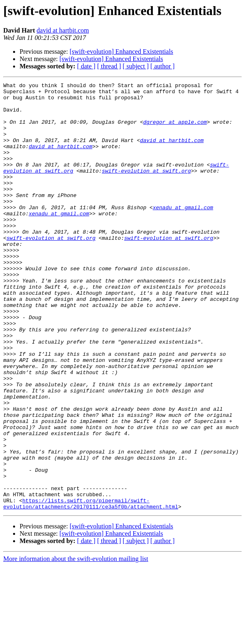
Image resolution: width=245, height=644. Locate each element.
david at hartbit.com (63, 30)
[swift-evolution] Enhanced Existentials (121, 51)
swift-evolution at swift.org (146, 189)
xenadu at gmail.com (183, 233)
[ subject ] (136, 66)
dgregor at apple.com (175, 130)
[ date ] (86, 66)
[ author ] (163, 66)
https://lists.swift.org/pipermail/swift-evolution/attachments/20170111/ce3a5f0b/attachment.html (91, 581)
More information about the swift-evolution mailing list (76, 637)
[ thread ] (109, 66)
